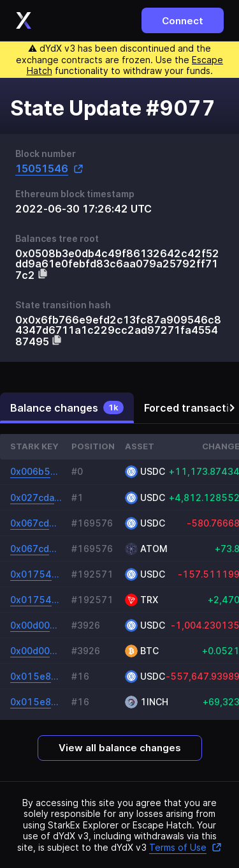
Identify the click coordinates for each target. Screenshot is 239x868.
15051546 (49, 169)
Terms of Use (185, 847)
